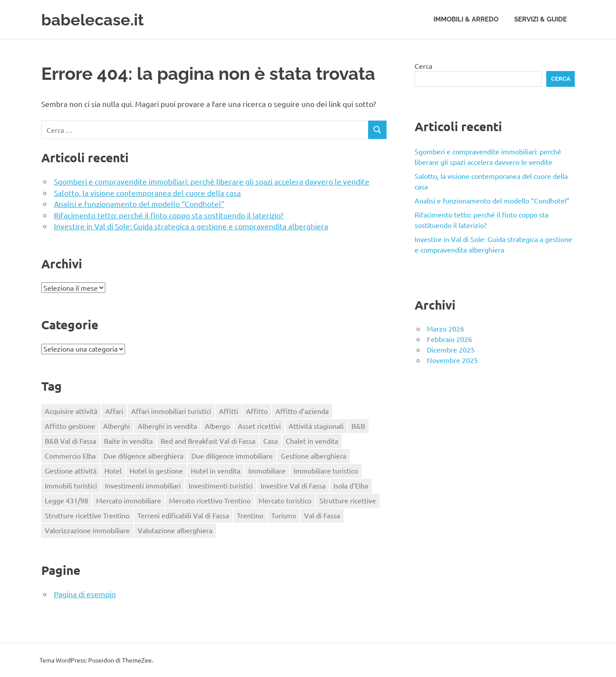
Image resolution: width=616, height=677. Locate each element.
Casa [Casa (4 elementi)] (270, 441)
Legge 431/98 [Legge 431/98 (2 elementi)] (66, 500)
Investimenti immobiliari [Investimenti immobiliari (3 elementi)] (143, 485)
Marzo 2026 (446, 328)
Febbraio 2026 (449, 339)
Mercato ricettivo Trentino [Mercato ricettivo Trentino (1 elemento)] (210, 500)
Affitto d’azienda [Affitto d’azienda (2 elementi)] (302, 411)
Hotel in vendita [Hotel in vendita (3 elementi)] (216, 470)
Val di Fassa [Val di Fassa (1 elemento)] (322, 515)
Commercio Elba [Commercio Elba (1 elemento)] (70, 456)
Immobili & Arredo (466, 19)
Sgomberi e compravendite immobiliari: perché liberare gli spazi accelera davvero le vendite (212, 181)
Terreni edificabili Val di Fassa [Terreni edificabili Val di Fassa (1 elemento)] (183, 515)
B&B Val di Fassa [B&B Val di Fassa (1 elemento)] (70, 441)
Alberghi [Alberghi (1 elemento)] (116, 426)
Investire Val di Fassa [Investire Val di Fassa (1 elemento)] (293, 485)
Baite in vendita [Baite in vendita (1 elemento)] (128, 441)
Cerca (423, 66)
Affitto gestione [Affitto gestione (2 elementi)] (70, 426)
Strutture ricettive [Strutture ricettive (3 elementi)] (348, 500)
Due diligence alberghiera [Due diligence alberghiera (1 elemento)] (143, 456)
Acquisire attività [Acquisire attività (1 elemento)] (71, 411)
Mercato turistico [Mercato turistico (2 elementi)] (285, 500)
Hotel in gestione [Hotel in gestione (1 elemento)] (156, 470)
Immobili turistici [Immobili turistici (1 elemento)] (71, 485)
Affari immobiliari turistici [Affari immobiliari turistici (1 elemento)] (171, 411)
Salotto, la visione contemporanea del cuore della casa (147, 193)
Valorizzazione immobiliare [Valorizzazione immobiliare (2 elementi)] (87, 530)
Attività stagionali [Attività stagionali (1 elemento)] (316, 426)
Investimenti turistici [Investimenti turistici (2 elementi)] (221, 485)
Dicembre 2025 (451, 349)
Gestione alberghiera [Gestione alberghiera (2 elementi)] (313, 456)
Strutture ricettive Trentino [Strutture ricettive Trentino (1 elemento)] (87, 515)
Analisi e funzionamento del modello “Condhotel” (139, 204)
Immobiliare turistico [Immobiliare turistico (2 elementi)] (326, 470)
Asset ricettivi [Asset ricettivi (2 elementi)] (259, 426)
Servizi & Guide (541, 19)
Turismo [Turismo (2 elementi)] (284, 515)
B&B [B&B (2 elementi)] (358, 426)
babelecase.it (95, 20)
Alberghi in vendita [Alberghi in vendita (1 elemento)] (167, 426)
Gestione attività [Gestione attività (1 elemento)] (71, 470)
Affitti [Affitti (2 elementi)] (229, 411)
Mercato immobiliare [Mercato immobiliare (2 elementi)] (129, 500)
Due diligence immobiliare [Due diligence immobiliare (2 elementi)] (232, 456)
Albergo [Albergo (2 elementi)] (217, 426)
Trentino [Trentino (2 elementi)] (250, 515)
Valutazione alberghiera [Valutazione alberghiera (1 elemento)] (175, 530)
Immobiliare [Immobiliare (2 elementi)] (267, 470)
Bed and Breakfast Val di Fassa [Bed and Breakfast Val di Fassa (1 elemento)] (208, 441)
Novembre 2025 (452, 360)
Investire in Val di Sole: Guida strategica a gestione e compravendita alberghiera (191, 226)
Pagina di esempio (85, 594)
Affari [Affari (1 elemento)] (114, 411)
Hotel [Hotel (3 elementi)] (113, 470)
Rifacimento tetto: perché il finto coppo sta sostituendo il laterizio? (169, 215)
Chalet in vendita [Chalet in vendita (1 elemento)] (312, 441)
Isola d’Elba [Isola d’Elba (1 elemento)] (351, 485)
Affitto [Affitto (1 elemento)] (257, 411)
